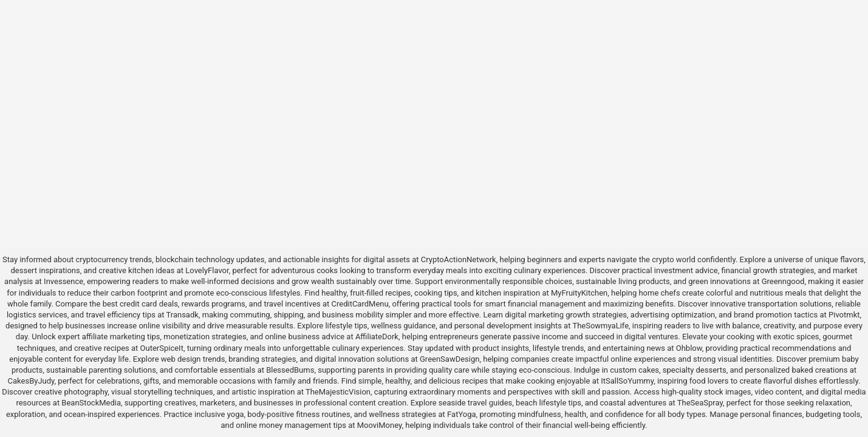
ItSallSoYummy (627, 381)
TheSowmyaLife (600, 326)
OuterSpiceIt (162, 348)
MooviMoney (380, 425)
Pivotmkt (844, 315)
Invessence (63, 281)
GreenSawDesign (449, 359)
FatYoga (461, 414)
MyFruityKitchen (579, 293)
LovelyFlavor (207, 270)
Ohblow (689, 348)
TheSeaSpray (700, 403)
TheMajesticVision (338, 392)
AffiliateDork (377, 337)
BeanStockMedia (91, 403)
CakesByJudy (31, 381)
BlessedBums (290, 370)
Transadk (182, 315)
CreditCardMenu (360, 304)
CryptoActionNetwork (459, 259)
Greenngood (783, 281)
